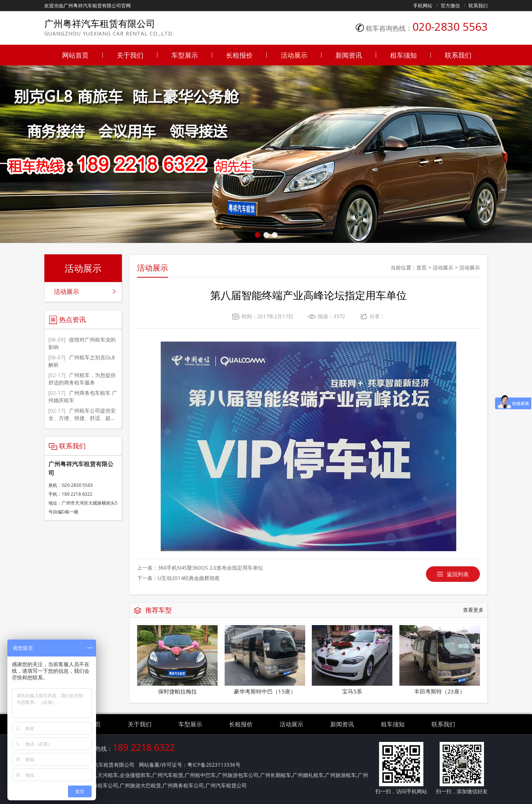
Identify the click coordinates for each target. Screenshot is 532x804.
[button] (258, 235)
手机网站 (423, 6)
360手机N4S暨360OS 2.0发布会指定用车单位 (210, 568)
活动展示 (294, 55)
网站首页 (75, 55)
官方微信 (450, 6)
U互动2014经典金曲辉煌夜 (189, 578)
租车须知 (403, 55)
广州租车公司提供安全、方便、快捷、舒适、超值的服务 (82, 418)
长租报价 (239, 55)
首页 (422, 267)
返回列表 (458, 574)
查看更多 (473, 610)
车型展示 (185, 55)
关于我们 (130, 55)
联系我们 (478, 6)
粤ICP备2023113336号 (214, 765)
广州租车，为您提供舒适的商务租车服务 (82, 379)
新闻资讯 (349, 55)
